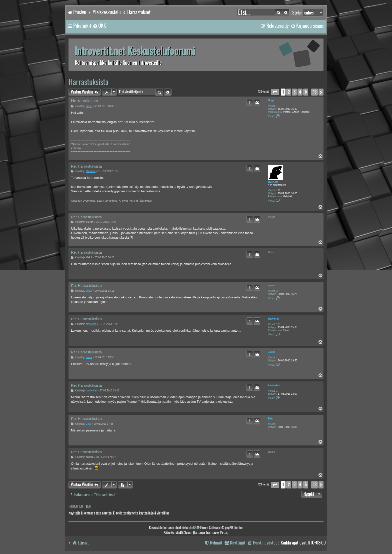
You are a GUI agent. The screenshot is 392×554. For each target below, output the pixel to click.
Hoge (271, 100)
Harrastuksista (88, 82)
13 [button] (314, 92)
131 (278, 190)
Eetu (271, 419)
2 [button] (289, 92)
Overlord (273, 182)
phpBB (192, 528)
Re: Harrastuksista (86, 166)
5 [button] (306, 92)
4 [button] (300, 92)
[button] (275, 92)
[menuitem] (99, 26)
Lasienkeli (274, 385)
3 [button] (294, 92)
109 (278, 324)
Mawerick (274, 319)
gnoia (271, 286)
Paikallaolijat (80, 507)
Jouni (271, 352)
